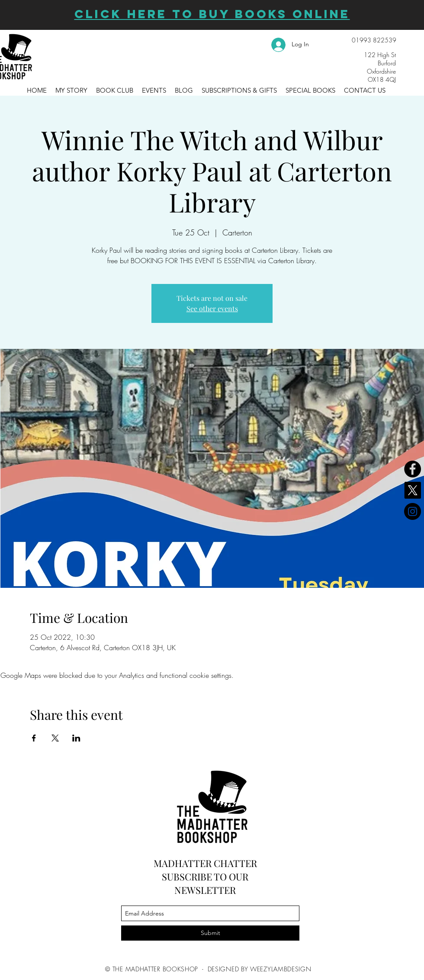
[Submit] (210, 933)
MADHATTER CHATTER (205, 863)
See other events (212, 308)
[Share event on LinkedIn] (76, 738)
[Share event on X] (55, 738)
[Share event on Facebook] (34, 738)
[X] (413, 490)
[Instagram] (413, 511)
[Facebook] (413, 469)
